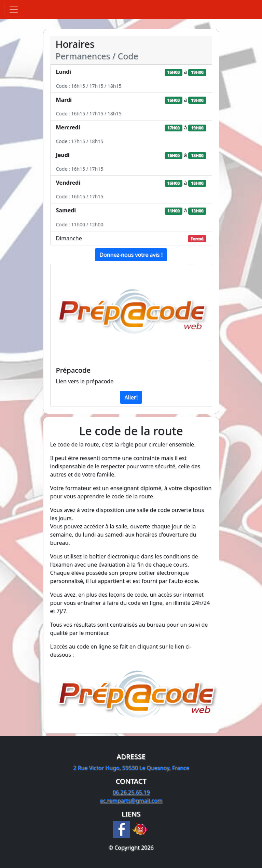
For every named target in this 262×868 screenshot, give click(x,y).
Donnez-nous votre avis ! (131, 255)
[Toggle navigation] (14, 10)
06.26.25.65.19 (131, 792)
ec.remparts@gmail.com (131, 800)
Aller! (131, 397)
